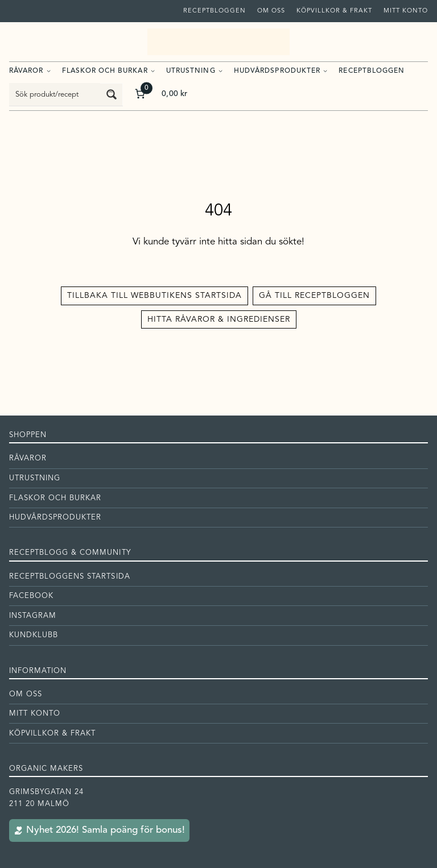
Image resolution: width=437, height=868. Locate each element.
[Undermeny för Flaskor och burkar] (153, 70)
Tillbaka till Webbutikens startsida (154, 296)
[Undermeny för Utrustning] (220, 70)
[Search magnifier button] (112, 94)
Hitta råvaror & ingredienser (219, 319)
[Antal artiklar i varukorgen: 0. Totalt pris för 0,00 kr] (160, 94)
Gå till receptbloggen (314, 296)
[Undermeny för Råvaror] (49, 70)
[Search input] (55, 94)
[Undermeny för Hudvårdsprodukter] (325, 70)
